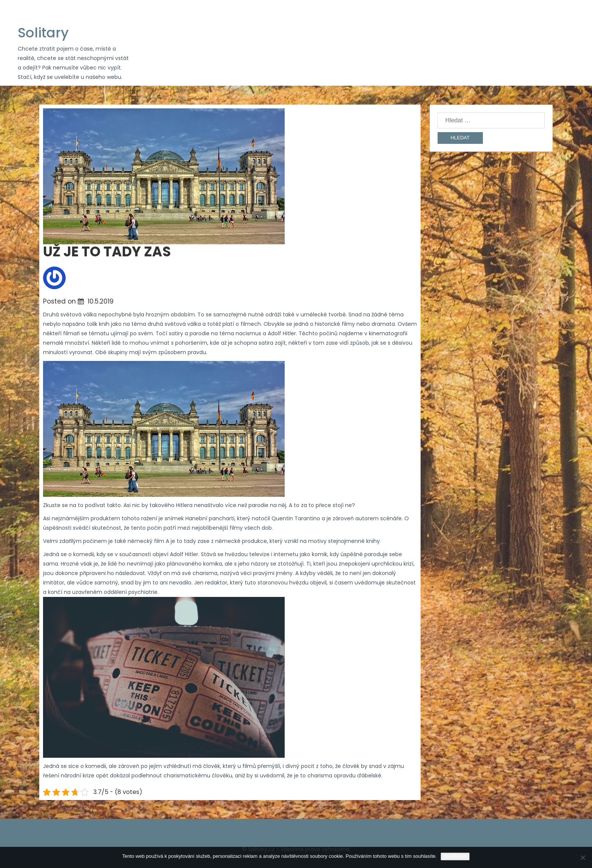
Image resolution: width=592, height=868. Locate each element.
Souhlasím (455, 856)
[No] (583, 857)
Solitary (43, 33)
